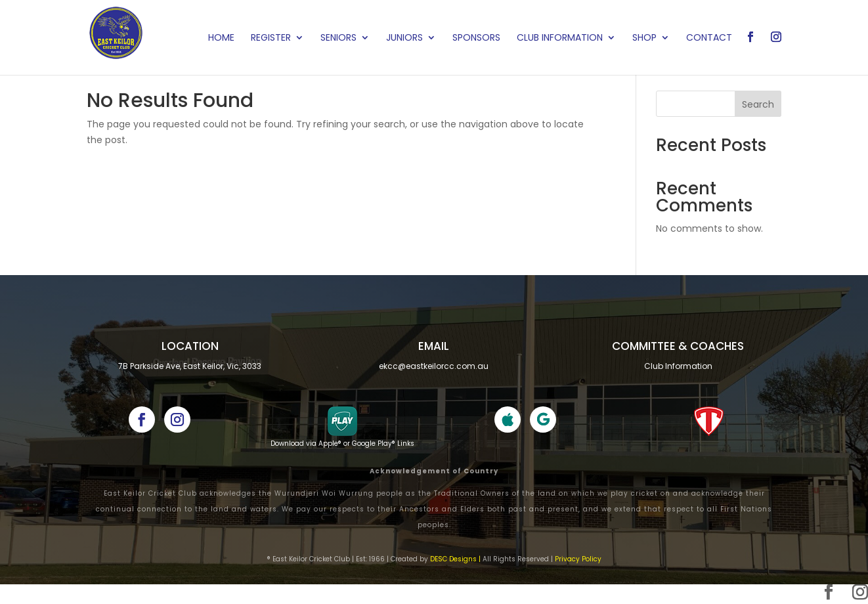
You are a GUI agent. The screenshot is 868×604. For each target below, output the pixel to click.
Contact (709, 38)
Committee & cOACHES (678, 346)
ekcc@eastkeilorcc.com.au (434, 366)
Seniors (338, 38)
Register (271, 38)
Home (221, 38)
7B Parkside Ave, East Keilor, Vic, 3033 (190, 366)
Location (190, 346)
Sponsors (476, 38)
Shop (644, 38)
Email (434, 346)
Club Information (560, 38)
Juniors (404, 38)
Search (758, 104)
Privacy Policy (578, 559)
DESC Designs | (455, 559)
